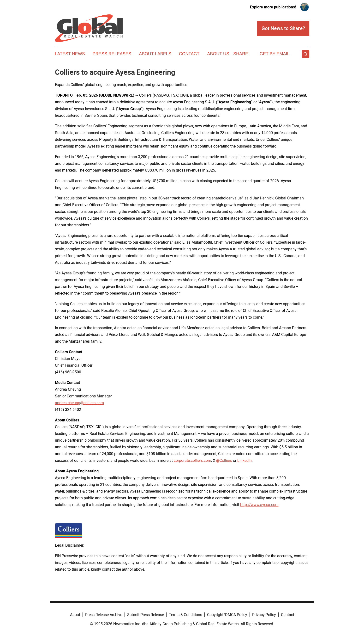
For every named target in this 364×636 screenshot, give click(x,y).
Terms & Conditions (185, 615)
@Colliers (224, 460)
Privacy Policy (264, 615)
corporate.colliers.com (192, 460)
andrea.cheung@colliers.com (79, 403)
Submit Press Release (146, 615)
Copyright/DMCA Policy (227, 615)
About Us (218, 54)
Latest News (70, 54)
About (75, 615)
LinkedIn (245, 460)
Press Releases (112, 54)
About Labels (155, 54)
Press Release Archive (104, 615)
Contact (189, 54)
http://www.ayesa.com (259, 505)
